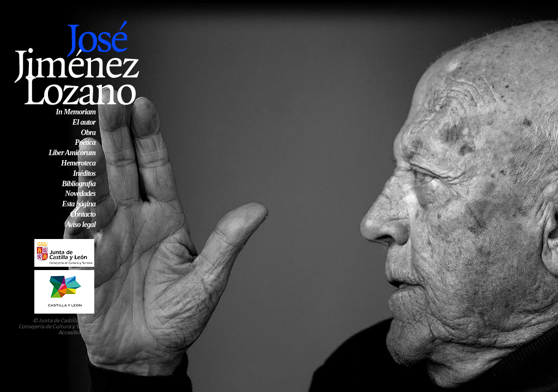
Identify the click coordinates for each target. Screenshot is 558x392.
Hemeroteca (78, 163)
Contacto (83, 214)
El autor (84, 122)
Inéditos (84, 173)
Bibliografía (78, 184)
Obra (88, 133)
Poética (85, 142)
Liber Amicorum (72, 153)
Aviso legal (80, 225)
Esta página (79, 204)
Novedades (80, 194)
